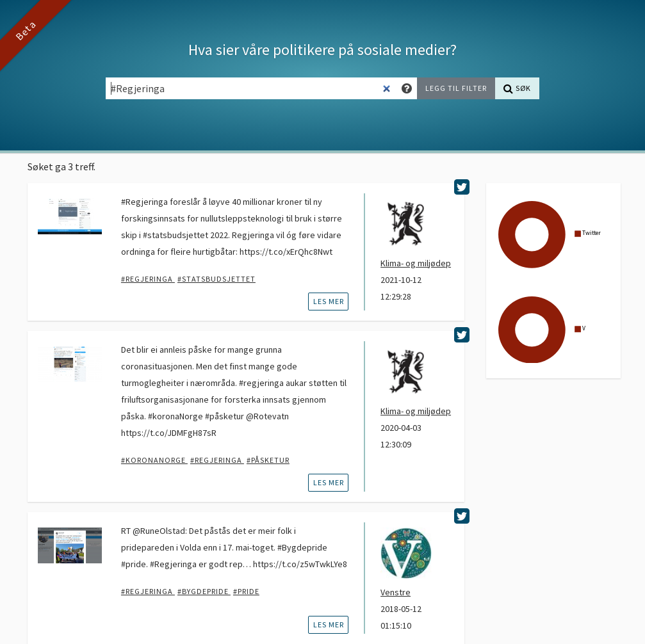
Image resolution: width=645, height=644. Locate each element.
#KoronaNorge (154, 460)
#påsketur (268, 460)
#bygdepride (204, 591)
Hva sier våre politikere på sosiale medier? (322, 50)
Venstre (396, 592)
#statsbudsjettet (216, 279)
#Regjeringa (148, 279)
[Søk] (517, 88)
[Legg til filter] (456, 88)
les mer (329, 301)
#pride (246, 591)
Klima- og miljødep (416, 263)
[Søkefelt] (251, 88)
